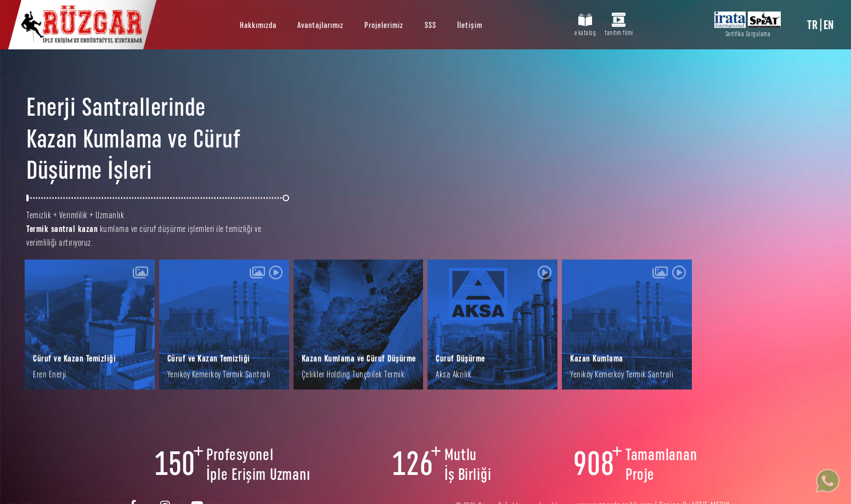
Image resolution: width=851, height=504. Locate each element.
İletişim (470, 25)
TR (812, 25)
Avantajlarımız (320, 25)
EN (829, 25)
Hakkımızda (258, 25)
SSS (430, 25)
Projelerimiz (384, 25)
